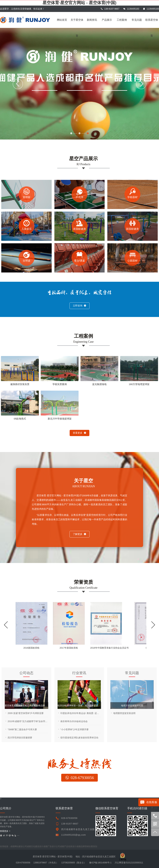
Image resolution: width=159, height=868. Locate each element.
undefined (91, 846)
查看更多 (79, 433)
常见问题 (137, 20)
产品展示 (107, 20)
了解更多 (79, 534)
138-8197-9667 (110, 9)
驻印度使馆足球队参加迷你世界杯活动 (79, 738)
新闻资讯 (92, 20)
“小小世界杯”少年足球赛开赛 (74, 729)
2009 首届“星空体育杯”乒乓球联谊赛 (26, 713)
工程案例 (122, 20)
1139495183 (131, 9)
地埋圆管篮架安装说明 (124, 713)
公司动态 (26, 673)
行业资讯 (79, 673)
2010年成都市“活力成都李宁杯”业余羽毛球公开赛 (28, 721)
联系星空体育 (152, 23)
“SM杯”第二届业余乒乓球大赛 (22, 729)
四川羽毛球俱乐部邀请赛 (20, 738)
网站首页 (62, 20)
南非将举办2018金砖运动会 (74, 721)
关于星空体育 (77, 23)
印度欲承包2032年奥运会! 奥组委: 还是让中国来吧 (81, 713)
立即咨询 (79, 306)
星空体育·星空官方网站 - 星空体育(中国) (79, 3)
